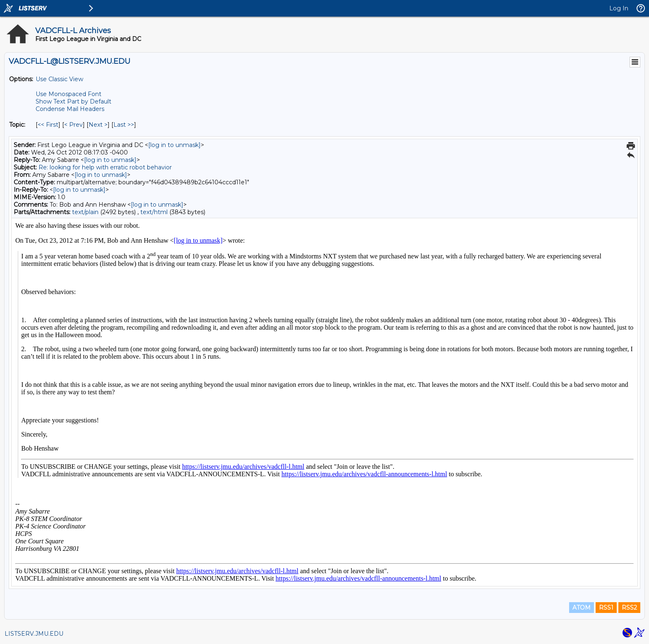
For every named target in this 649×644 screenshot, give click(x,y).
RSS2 (629, 608)
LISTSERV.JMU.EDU (34, 634)
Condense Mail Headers (70, 109)
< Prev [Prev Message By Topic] (73, 125)
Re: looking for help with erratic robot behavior (105, 167)
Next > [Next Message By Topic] (98, 125)
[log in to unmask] (174, 145)
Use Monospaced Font (69, 94)
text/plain (85, 212)
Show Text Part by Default (73, 101)
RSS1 (606, 608)
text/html (154, 212)
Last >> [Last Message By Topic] (124, 125)
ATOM (582, 608)
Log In (619, 8)
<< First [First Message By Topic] (48, 125)
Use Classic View (59, 79)
